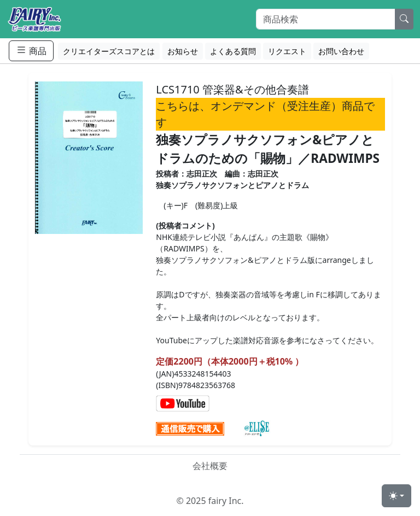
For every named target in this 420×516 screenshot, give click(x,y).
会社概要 (210, 466)
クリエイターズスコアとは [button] (109, 51)
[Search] (326, 19)
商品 (31, 51)
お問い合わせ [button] (341, 51)
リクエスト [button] (287, 51)
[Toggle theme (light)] (396, 496)
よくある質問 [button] (233, 51)
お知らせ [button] (183, 51)
